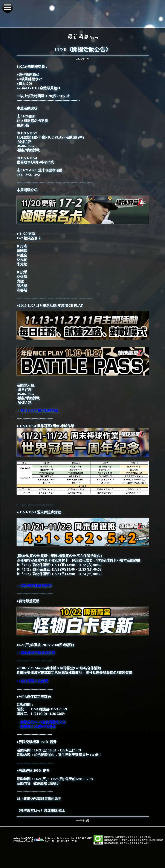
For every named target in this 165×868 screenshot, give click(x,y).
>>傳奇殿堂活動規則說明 (36, 653)
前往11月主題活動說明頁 (39, 411)
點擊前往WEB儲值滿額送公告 (43, 722)
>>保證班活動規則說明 (34, 586)
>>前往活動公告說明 (32, 681)
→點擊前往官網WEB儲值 (37, 727)
